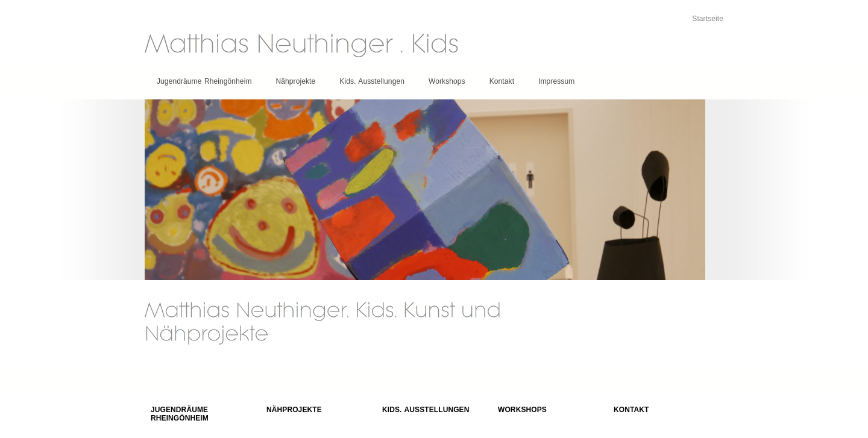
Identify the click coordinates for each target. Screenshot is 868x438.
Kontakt (502, 81)
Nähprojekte (296, 81)
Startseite (708, 19)
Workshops (447, 81)
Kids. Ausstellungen (372, 81)
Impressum (556, 81)
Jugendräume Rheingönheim (204, 81)
